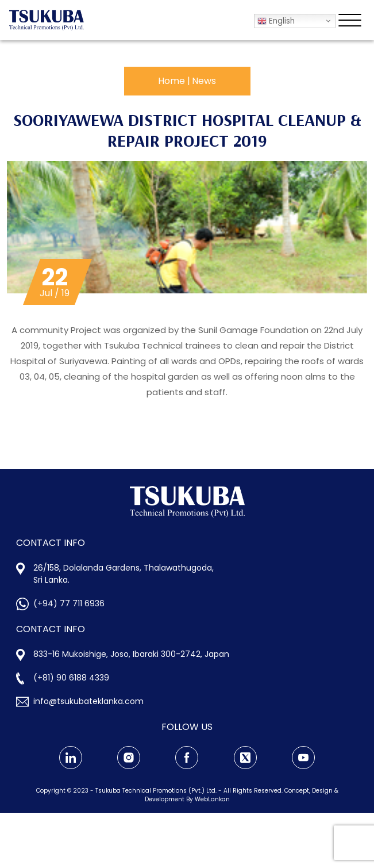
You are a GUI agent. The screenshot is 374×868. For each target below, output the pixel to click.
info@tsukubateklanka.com (88, 701)
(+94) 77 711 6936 (69, 603)
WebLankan (212, 799)
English (276, 21)
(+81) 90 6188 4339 (71, 678)
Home (171, 81)
